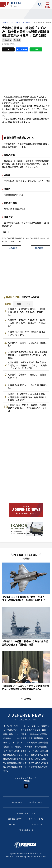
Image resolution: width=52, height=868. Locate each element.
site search (40, 5)
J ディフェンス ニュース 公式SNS (26, 783)
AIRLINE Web (17, 802)
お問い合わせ (37, 824)
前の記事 (39, 248)
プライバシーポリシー (37, 819)
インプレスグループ (26, 830)
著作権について (15, 824)
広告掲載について (15, 819)
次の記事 (13, 248)
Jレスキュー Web (35, 802)
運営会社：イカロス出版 (26, 813)
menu (48, 7)
